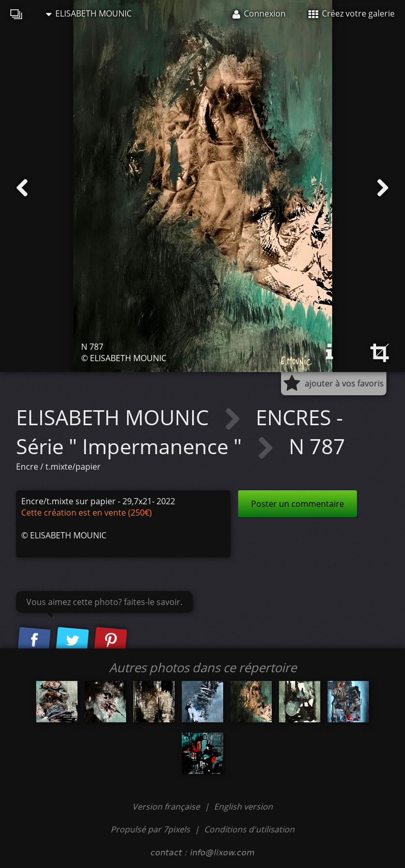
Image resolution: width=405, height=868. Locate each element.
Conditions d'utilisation (249, 829)
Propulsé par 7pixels (150, 829)
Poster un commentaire (298, 504)
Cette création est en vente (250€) (87, 513)
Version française (167, 807)
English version (243, 807)
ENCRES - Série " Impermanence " (180, 432)
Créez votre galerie (352, 13)
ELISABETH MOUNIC (89, 13)
